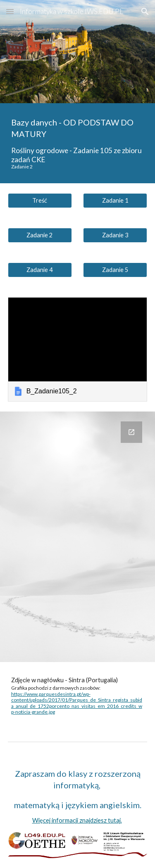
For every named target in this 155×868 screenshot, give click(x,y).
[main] (78, 143)
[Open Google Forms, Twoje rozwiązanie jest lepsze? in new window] (131, 432)
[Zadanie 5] (115, 270)
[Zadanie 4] (40, 270)
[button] (10, 11)
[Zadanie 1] (115, 201)
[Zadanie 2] (40, 235)
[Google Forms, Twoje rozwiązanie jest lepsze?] (78, 537)
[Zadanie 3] (115, 235)
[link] (78, 349)
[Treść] (40, 201)
